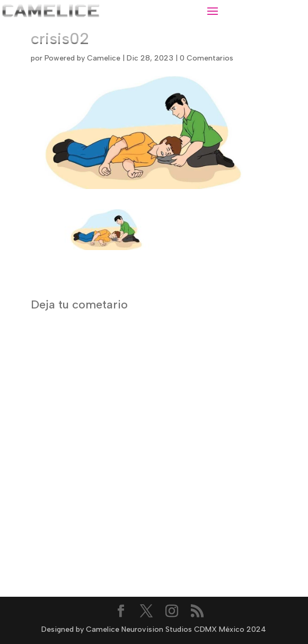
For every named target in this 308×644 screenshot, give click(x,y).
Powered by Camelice (82, 58)
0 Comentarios (206, 58)
